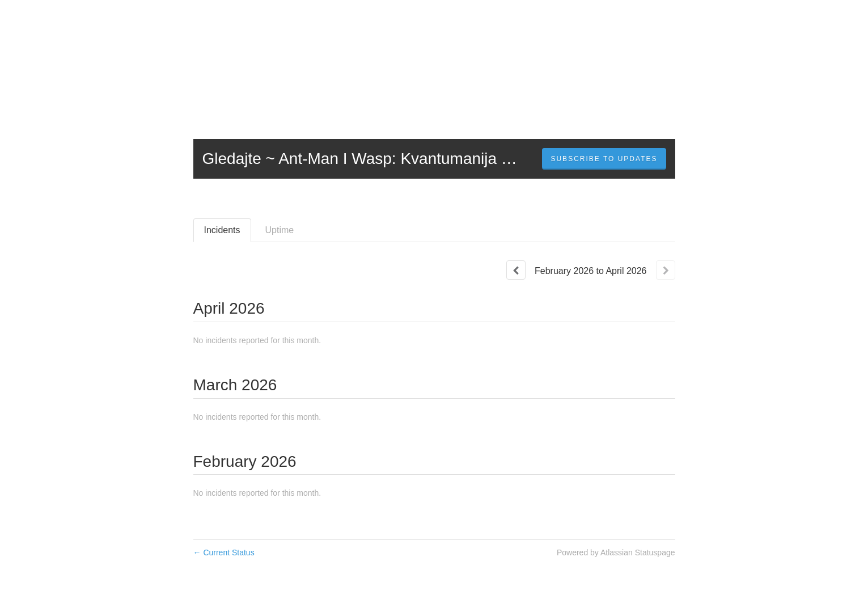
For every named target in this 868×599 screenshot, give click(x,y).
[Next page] (666, 270)
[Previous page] (516, 270)
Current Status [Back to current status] (224, 552)
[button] (604, 159)
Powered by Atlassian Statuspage (616, 552)
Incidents (222, 230)
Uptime (280, 230)
